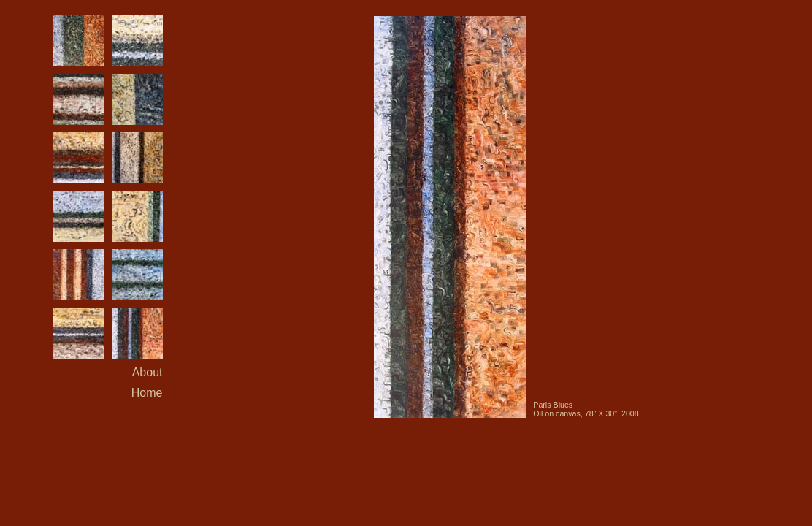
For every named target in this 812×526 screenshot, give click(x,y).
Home (147, 393)
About (148, 372)
